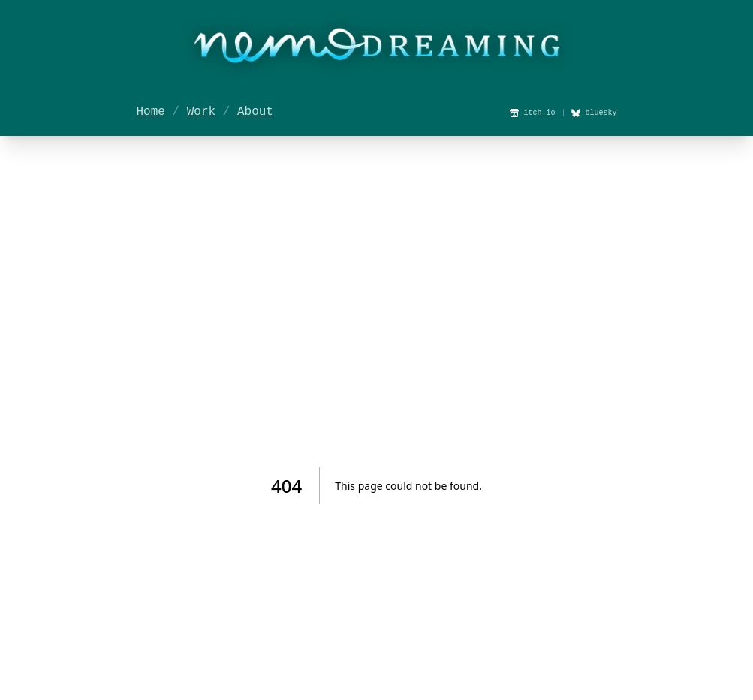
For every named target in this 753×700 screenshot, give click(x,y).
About (255, 112)
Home (151, 112)
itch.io (532, 113)
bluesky (594, 113)
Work (201, 112)
